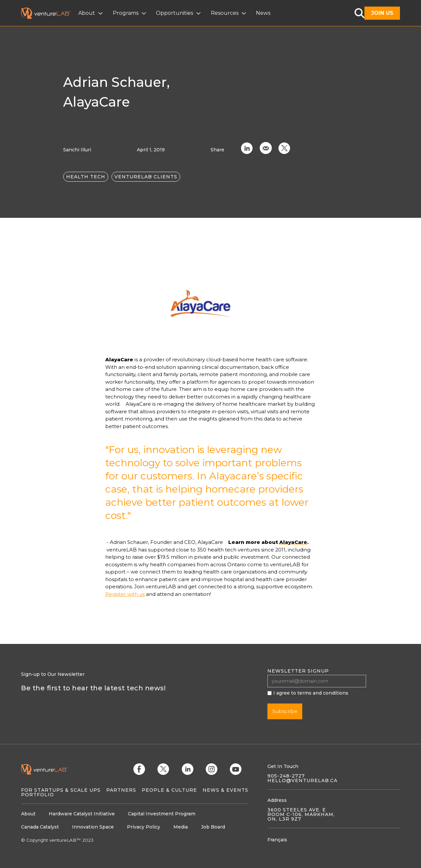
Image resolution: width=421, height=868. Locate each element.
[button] (91, 13)
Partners (121, 790)
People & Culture (169, 790)
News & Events (225, 790)
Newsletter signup (298, 671)
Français (277, 840)
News (263, 13)
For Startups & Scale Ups (61, 790)
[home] (50, 13)
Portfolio (37, 795)
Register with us (125, 594)
